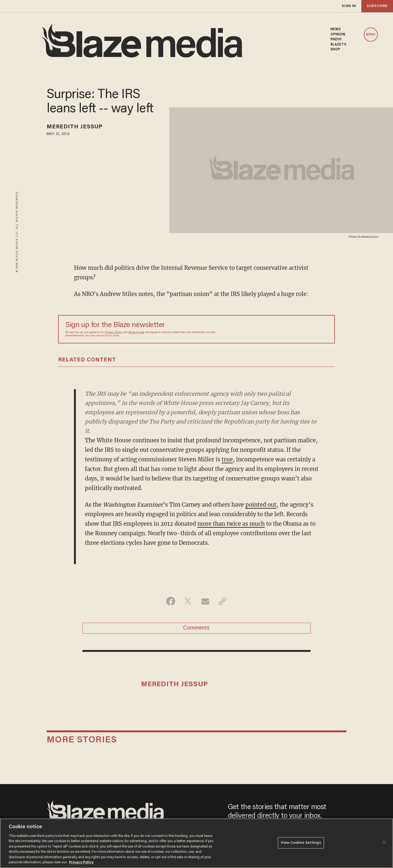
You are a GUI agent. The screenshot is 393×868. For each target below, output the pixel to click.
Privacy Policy (113, 332)
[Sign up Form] (289, 329)
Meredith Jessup (75, 127)
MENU (371, 35)
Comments (196, 628)
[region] (196, 843)
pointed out (261, 505)
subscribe (377, 6)
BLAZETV (339, 45)
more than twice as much (231, 524)
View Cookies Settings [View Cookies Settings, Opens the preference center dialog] (301, 843)
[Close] (384, 842)
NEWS (336, 29)
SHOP (335, 50)
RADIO (336, 40)
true (227, 459)
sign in (349, 6)
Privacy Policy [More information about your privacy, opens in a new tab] (81, 862)
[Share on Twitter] (188, 601)
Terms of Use (136, 332)
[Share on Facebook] (171, 601)
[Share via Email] (205, 601)
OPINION (338, 35)
